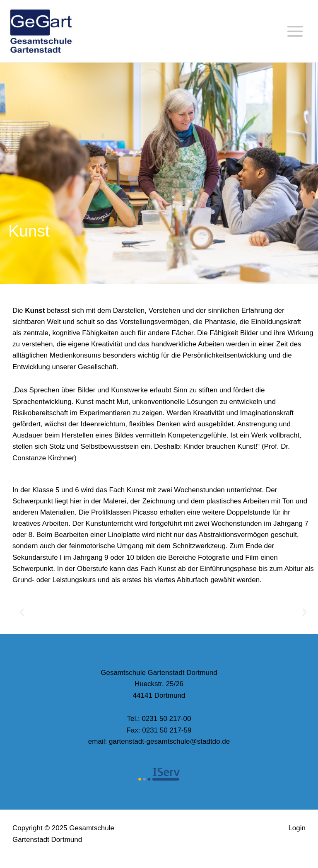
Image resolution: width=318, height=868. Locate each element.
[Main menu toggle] (295, 31)
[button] (22, 612)
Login (297, 828)
